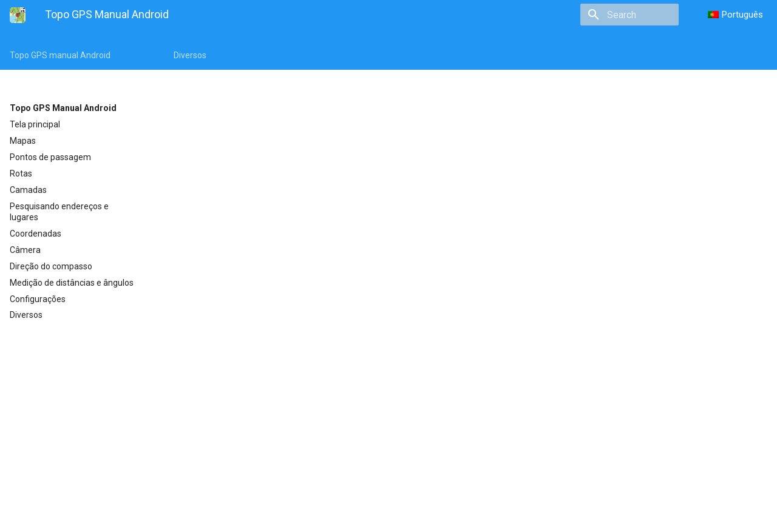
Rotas (21, 173)
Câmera (25, 250)
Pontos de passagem (50, 157)
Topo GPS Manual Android (63, 108)
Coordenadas (36, 234)
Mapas (23, 141)
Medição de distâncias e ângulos (72, 283)
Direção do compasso (51, 266)
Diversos (190, 55)
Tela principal (35, 124)
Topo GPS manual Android (60, 55)
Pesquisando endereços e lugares (59, 212)
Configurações (38, 299)
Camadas (28, 190)
